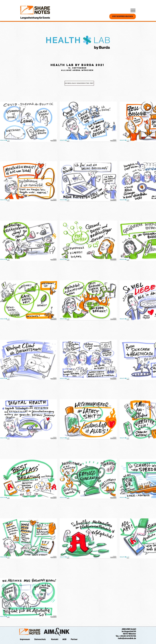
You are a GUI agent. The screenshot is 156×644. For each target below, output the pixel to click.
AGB (64, 639)
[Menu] (133, 10)
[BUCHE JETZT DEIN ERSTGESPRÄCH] (123, 16)
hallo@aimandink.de (127, 638)
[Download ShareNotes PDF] (79, 83)
